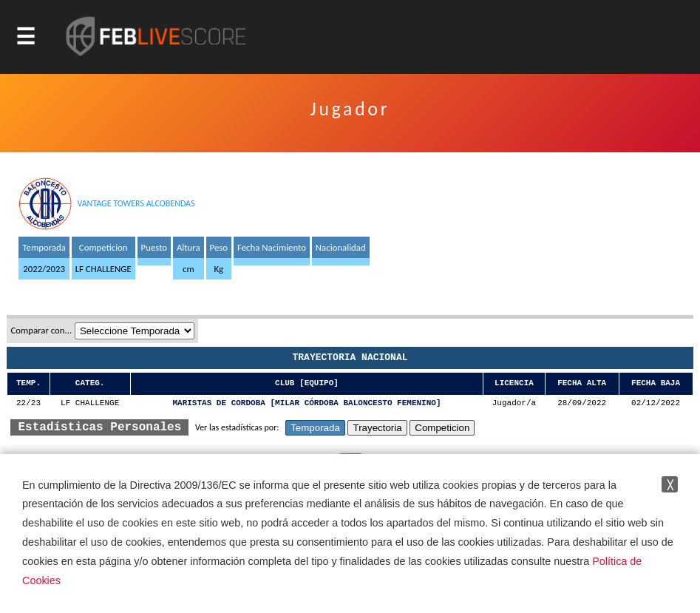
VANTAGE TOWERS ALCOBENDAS (136, 203)
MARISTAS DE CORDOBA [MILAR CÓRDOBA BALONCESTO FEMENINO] (306, 403)
